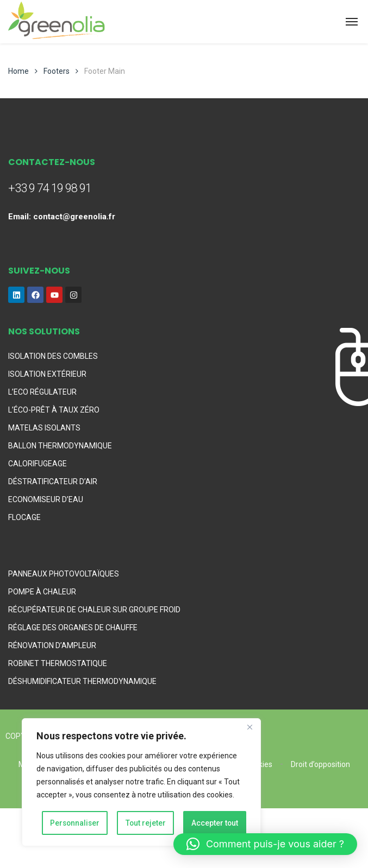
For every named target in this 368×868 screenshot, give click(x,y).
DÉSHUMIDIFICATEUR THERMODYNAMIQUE (82, 681)
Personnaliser (75, 823)
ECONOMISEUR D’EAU (46, 499)
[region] (141, 783)
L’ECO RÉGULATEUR (42, 392)
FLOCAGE (24, 517)
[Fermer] (250, 728)
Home (18, 71)
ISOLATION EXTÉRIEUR (47, 374)
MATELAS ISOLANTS (44, 428)
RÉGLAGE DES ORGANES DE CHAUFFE (73, 628)
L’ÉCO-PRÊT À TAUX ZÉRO (54, 410)
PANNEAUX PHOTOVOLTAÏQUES (64, 574)
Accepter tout (215, 823)
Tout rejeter (146, 823)
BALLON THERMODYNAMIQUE (60, 446)
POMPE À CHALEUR (42, 592)
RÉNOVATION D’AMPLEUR (52, 645)
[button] (265, 844)
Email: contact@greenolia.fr (62, 217)
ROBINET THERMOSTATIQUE (58, 663)
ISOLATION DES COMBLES (53, 356)
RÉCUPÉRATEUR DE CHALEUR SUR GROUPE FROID (94, 610)
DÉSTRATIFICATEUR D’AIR (53, 481)
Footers (57, 71)
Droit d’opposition (320, 764)
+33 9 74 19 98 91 (50, 188)
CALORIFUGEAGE (38, 464)
